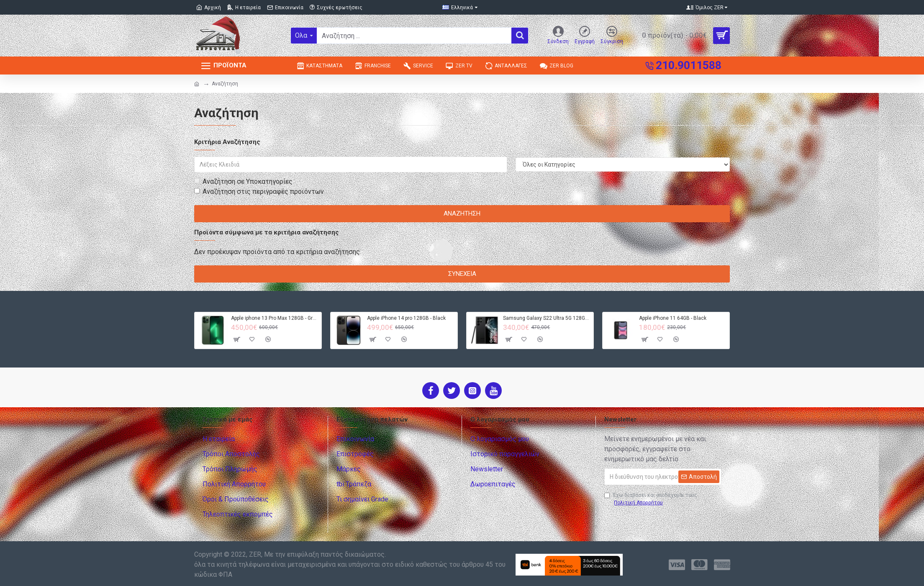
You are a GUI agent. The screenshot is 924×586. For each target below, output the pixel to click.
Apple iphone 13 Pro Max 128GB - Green (275, 318)
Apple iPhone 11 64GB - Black (673, 318)
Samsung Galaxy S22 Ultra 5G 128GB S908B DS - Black (547, 318)
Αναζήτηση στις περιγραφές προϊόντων (259, 191)
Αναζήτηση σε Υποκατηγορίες (243, 181)
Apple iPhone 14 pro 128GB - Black (406, 318)
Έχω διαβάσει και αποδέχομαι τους (651, 499)
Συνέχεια (462, 274)
